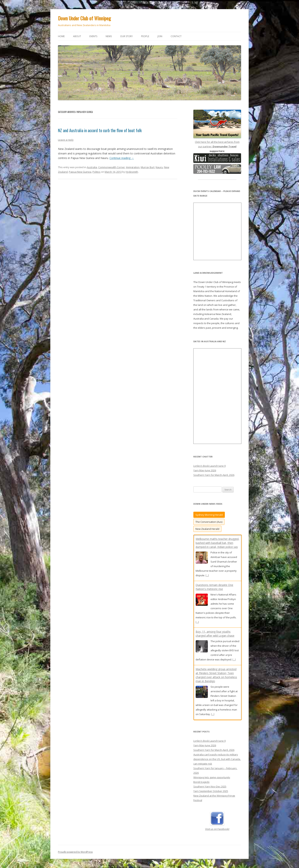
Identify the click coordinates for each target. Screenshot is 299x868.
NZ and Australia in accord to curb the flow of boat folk (100, 130)
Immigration (133, 167)
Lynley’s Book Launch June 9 (209, 466)
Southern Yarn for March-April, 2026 (214, 475)
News (109, 36)
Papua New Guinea (80, 172)
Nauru (159, 167)
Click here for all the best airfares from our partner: (217, 142)
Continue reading (122, 158)
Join (160, 36)
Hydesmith (132, 172)
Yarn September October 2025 (211, 791)
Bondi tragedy (201, 782)
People (145, 36)
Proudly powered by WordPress (75, 852)
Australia (92, 167)
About (77, 36)
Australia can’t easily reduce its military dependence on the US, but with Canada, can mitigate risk (217, 759)
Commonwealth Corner (112, 167)
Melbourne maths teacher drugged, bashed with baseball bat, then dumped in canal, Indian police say (217, 543)
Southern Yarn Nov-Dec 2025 (210, 786)
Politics (96, 172)
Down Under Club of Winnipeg (84, 18)
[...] (207, 575)
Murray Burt (148, 167)
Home (61, 36)
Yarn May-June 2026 (205, 470)
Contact (176, 36)
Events (93, 36)
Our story (126, 36)
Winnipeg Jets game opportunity (212, 777)
